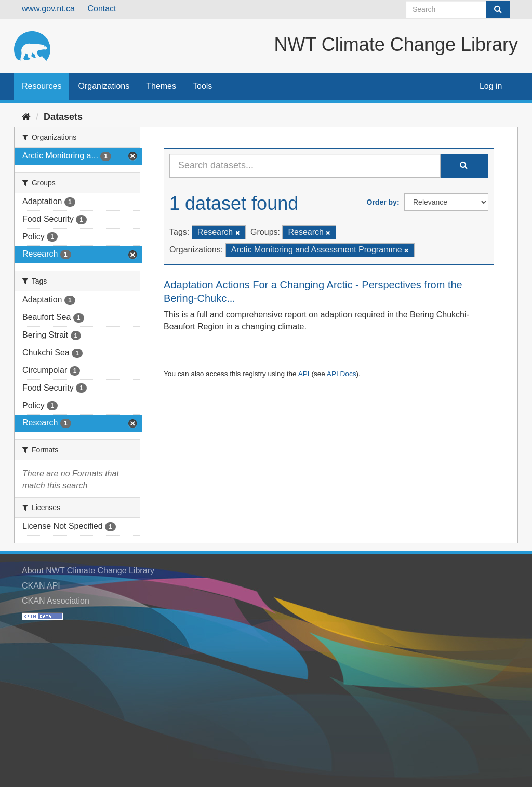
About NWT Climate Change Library (88, 571)
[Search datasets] (458, 9)
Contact (102, 9)
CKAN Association (56, 601)
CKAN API (41, 586)
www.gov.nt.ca (48, 9)
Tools (202, 86)
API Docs (342, 374)
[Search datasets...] (305, 166)
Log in (491, 86)
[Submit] (498, 9)
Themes (161, 86)
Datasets (63, 117)
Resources (42, 86)
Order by (382, 202)
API (304, 374)
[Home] (26, 117)
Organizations (104, 86)
